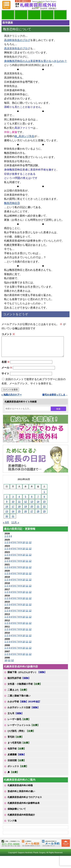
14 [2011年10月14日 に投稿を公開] (38, 505)
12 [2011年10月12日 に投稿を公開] (26, 505)
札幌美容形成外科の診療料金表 (24, 807)
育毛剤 (16, 741)
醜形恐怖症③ (12, 203)
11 (27, 546)
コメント (8, 334)
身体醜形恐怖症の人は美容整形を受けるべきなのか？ (35, 61)
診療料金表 (47, 15)
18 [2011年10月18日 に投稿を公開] (19, 510)
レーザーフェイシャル (24, 729)
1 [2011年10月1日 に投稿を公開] (44, 496)
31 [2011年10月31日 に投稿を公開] (13, 520)
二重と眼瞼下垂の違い (19, 700)
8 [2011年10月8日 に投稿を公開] (44, 500)
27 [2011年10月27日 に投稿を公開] (32, 515)
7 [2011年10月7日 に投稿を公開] (38, 500)
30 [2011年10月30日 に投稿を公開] (7, 520)
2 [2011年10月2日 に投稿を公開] (7, 500)
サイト (5, 377)
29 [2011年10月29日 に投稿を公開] (44, 515)
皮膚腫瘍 (17, 758)
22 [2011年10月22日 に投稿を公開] (44, 510)
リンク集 (12, 825)
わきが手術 (24, 705)
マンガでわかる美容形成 (21, 15)
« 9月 (6, 526)
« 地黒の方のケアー (12, 399)
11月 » (15, 526)
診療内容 (34, 15)
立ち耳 (16, 717)
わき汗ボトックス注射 (24, 711)
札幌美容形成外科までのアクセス (25, 801)
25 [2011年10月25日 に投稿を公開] (19, 515)
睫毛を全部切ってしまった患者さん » (56, 399)
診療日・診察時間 (60, 15)
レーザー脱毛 (19, 723)
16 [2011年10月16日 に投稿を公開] (7, 510)
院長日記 (8, 15)
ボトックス (18, 770)
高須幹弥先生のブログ (17, 40)
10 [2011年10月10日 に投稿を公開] (13, 505)
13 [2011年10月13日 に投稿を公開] (32, 505)
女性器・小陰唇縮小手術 (25, 688)
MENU (6, 5)
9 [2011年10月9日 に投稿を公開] (7, 505)
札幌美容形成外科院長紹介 (21, 819)
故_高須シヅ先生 (24, 136)
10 (24, 546)
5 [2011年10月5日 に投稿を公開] (26, 500)
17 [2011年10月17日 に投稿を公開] (13, 510)
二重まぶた (18, 694)
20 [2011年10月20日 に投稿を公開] (32, 510)
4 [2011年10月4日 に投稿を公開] (19, 500)
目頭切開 (17, 764)
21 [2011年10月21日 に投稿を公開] (38, 510)
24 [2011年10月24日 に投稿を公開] (13, 515)
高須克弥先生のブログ (17, 48)
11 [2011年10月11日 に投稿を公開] (19, 505)
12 (30, 546)
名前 (5, 366)
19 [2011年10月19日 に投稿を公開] (26, 510)
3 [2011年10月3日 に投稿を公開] (13, 500)
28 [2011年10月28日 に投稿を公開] (38, 515)
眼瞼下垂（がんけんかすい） (27, 676)
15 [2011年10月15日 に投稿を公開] (44, 505)
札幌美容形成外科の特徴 (20, 789)
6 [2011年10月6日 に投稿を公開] (32, 500)
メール (7, 372)
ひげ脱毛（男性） (21, 735)
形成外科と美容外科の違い (21, 795)
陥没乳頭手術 (19, 682)
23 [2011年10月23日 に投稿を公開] (7, 515)
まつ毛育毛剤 (19, 747)
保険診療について (17, 813)
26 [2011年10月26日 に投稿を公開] (26, 515)
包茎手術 (17, 753)
